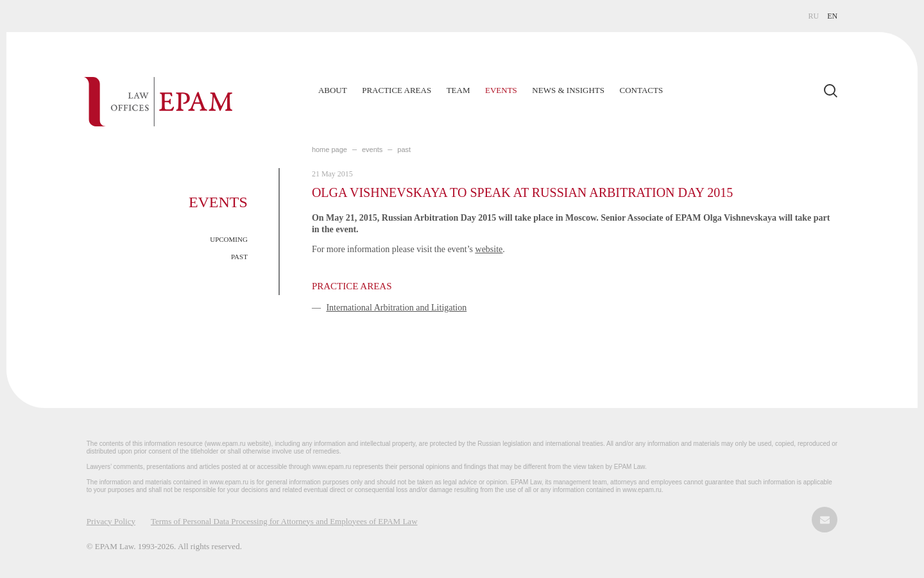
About (333, 90)
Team (458, 90)
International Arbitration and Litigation (396, 308)
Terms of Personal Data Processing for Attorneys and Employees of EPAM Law (284, 521)
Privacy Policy (111, 521)
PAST (239, 257)
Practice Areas (397, 90)
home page (329, 149)
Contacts (642, 90)
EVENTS (372, 149)
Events (501, 90)
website (489, 249)
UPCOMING (229, 239)
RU (814, 16)
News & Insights (568, 90)
